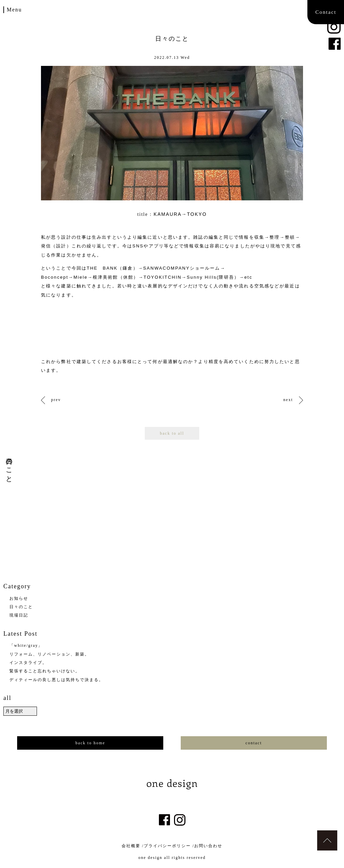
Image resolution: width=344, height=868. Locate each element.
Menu (14, 10)
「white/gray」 (26, 645)
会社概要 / (133, 846)
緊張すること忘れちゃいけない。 (45, 671)
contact (254, 743)
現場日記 (19, 615)
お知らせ (19, 598)
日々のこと (21, 607)
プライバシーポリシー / (169, 846)
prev (56, 400)
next (288, 400)
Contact (326, 12)
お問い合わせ (208, 846)
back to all (172, 433)
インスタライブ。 (28, 663)
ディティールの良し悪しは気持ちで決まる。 (56, 680)
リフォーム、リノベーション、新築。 (49, 654)
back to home (90, 743)
